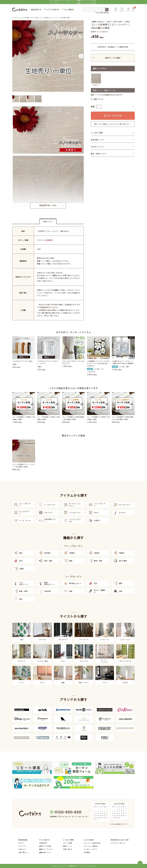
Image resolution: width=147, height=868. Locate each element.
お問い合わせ (67, 849)
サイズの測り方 (44, 840)
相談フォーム (67, 846)
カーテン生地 (34, 18)
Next (81, 56)
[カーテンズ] (20, 10)
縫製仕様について (45, 852)
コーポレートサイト (91, 849)
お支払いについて (98, 147)
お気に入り (22, 849)
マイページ (22, 846)
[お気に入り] (122, 10)
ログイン (21, 843)
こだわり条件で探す (101, 13)
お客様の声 (43, 843)
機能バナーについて (46, 849)
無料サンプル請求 (113, 58)
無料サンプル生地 (45, 846)
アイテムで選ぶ (25, 18)
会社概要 (87, 852)
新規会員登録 (23, 840)
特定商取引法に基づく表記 (120, 840)
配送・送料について (99, 154)
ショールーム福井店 (91, 846)
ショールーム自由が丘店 (92, 843)
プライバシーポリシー (118, 843)
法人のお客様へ (89, 840)
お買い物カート (24, 852)
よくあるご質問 (97, 133)
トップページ (16, 18)
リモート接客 (67, 843)
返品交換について (98, 140)
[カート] (133, 10)
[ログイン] (128, 10)
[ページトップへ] (140, 863)
